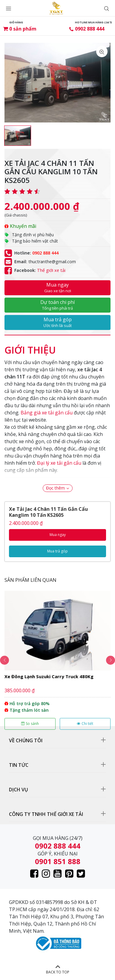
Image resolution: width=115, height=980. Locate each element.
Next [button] (111, 660)
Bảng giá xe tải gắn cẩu (47, 413)
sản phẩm (23, 29)
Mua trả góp (57, 322)
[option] (18, 136)
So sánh (30, 724)
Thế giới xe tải (51, 270)
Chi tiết (85, 724)
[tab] (30, 347)
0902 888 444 (90, 29)
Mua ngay (57, 287)
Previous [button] (4, 660)
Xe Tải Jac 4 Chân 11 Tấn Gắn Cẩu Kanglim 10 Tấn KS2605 (48, 512)
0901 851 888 (58, 861)
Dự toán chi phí (57, 305)
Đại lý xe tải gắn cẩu (59, 463)
